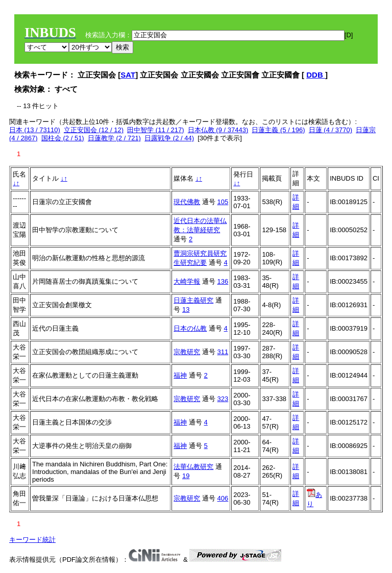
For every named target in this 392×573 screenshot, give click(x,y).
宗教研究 (187, 352)
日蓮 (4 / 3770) (330, 130)
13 (186, 309)
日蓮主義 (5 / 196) (278, 130)
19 (186, 476)
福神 (180, 375)
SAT (128, 75)
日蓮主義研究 (193, 300)
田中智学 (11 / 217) (155, 130)
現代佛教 (187, 202)
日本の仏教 (190, 328)
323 (223, 399)
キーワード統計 (32, 540)
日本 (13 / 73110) (35, 130)
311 (223, 352)
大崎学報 (187, 281)
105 (223, 202)
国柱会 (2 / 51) (63, 138)
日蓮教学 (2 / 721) (114, 138)
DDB (316, 75)
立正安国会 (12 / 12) (94, 130)
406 (223, 498)
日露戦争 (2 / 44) (169, 138)
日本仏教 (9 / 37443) (218, 130)
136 (223, 281)
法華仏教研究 (193, 467)
